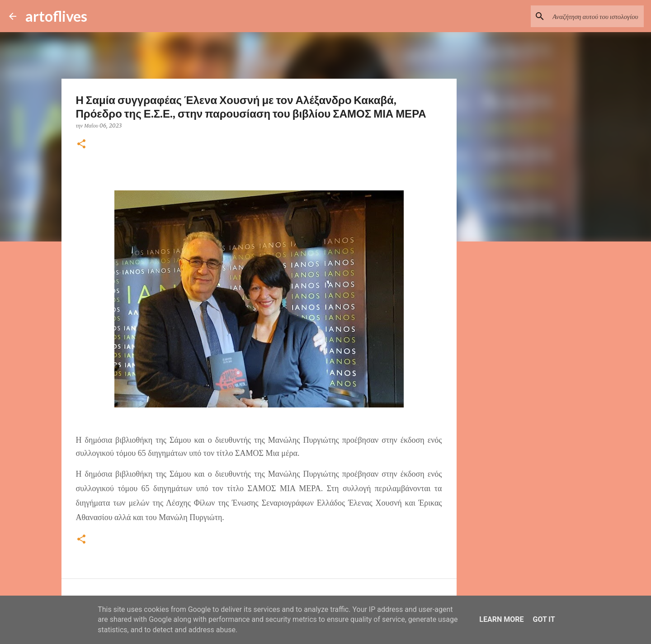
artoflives (56, 16)
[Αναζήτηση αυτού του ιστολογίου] (596, 16)
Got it (544, 619)
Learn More (501, 619)
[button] (81, 144)
